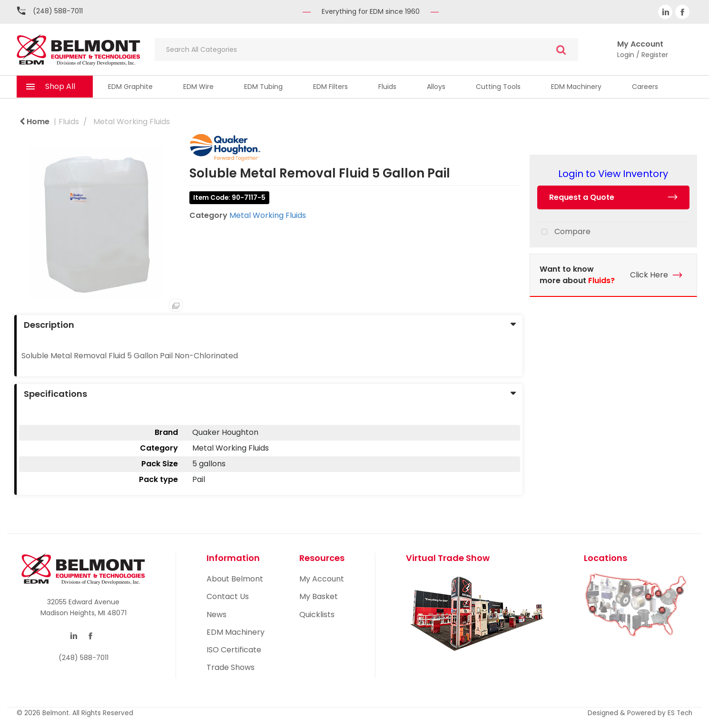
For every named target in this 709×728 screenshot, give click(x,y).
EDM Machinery (576, 87)
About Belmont (235, 579)
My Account (322, 579)
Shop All (60, 86)
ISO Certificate (234, 650)
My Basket (319, 596)
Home (34, 122)
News (217, 615)
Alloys (436, 87)
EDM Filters (330, 87)
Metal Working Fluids (132, 122)
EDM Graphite (130, 87)
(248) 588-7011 (58, 11)
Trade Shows (231, 667)
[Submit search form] (561, 50)
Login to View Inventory (613, 174)
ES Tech (680, 713)
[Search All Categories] (366, 49)
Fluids (387, 87)
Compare (564, 232)
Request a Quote (582, 197)
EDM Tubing (263, 87)
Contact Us (228, 596)
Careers (645, 87)
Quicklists (317, 615)
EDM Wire (198, 87)
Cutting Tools (498, 87)
